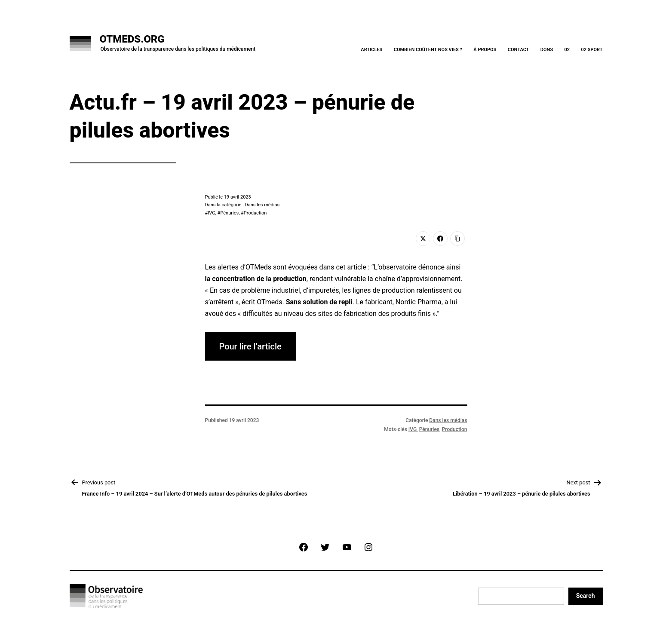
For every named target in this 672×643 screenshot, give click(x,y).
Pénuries (229, 213)
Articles (371, 50)
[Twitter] (423, 239)
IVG (211, 213)
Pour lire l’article (250, 346)
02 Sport (592, 50)
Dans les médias (448, 420)
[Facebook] (440, 239)
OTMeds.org (132, 39)
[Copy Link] (457, 239)
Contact (519, 50)
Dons (547, 50)
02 (567, 50)
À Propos (485, 50)
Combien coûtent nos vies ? (428, 50)
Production (255, 213)
